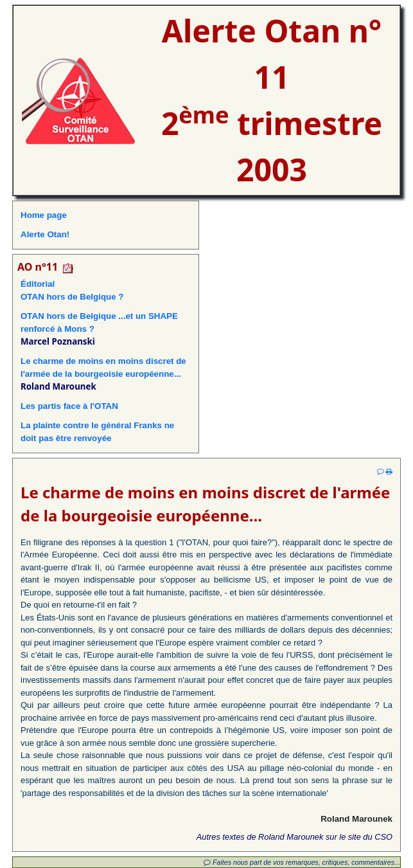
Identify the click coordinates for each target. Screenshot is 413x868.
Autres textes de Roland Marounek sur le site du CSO (294, 837)
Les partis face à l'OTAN (69, 406)
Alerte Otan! (45, 234)
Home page (44, 215)
